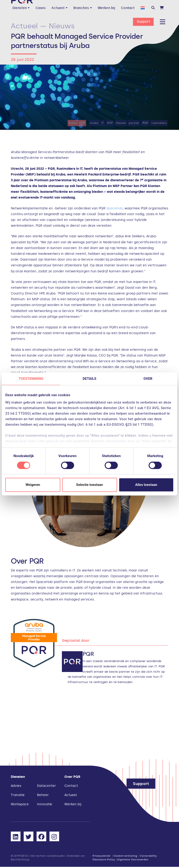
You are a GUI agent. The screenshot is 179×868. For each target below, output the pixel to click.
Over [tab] (148, 379)
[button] (153, 8)
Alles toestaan (146, 485)
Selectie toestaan (89, 485)
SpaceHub (114, 208)
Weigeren (33, 485)
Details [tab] (89, 379)
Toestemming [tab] (31, 379)
